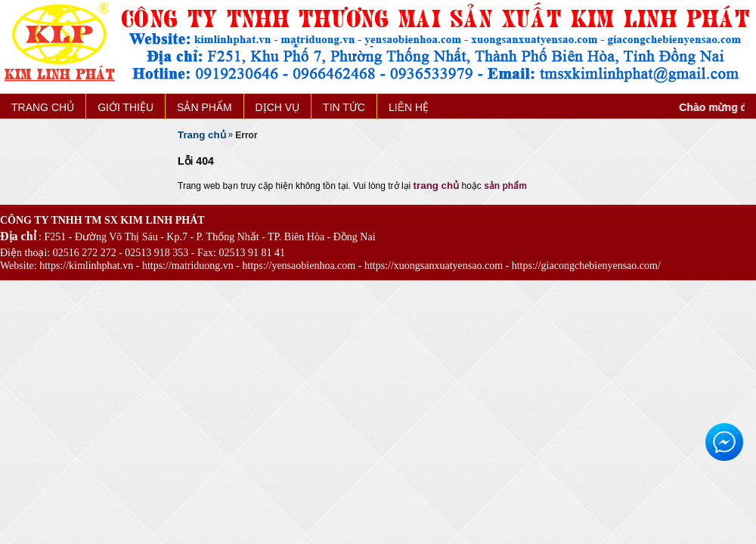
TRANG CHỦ (43, 107)
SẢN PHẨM (204, 107)
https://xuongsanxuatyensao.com (434, 266)
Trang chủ (202, 135)
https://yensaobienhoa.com (299, 266)
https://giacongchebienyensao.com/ (586, 266)
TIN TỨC (344, 107)
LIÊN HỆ (409, 107)
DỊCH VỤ (278, 107)
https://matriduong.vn (188, 266)
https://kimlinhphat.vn (86, 266)
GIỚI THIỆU (125, 107)
